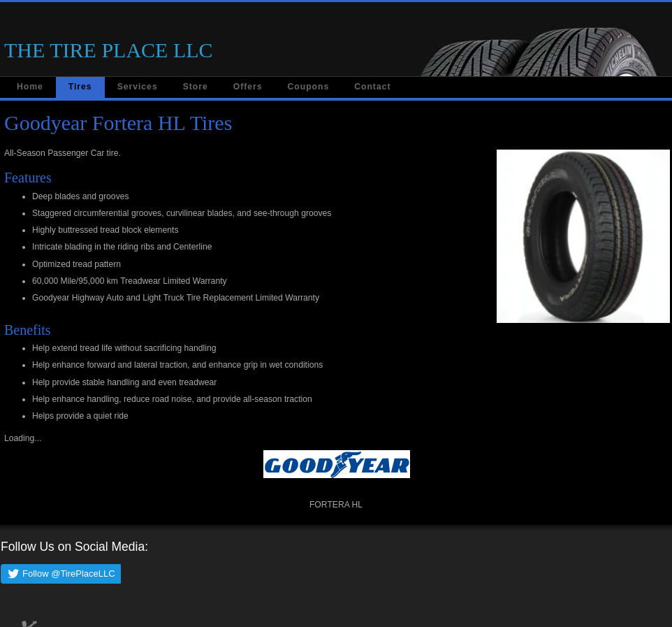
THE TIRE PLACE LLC (109, 50)
